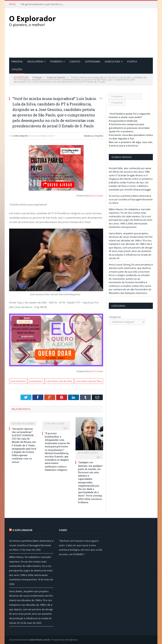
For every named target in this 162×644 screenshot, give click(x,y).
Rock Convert (96, 195)
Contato (75, 61)
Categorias (115, 317)
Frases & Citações (94, 136)
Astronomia (93, 61)
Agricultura (112, 61)
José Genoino (18, 381)
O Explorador (20, 136)
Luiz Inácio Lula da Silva (89, 381)
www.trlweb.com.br (40, 639)
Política (132, 61)
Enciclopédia (35, 61)
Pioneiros (56, 61)
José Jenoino (36, 381)
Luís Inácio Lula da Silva (59, 381)
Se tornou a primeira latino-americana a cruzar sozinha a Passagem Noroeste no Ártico (131, 199)
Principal (17, 61)
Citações (17, 69)
